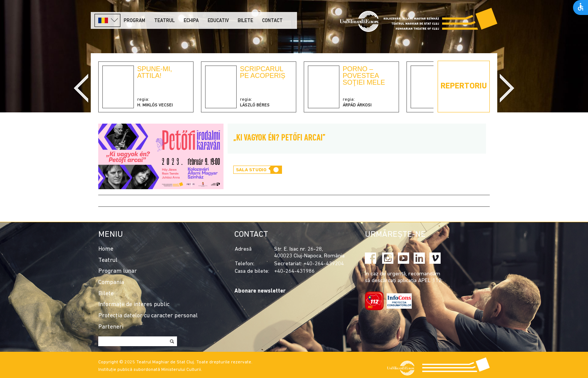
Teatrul (164, 21)
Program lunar (118, 271)
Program (134, 21)
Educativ (218, 21)
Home (106, 249)
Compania (111, 282)
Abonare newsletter (260, 291)
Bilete (245, 21)
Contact (272, 21)
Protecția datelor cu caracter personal (148, 316)
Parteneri (111, 327)
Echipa (191, 21)
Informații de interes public (134, 305)
